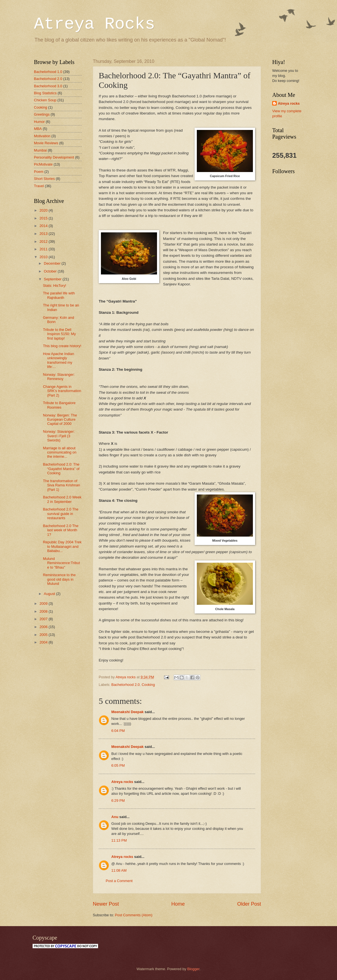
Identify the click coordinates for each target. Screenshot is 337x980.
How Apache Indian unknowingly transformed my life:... (58, 360)
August (50, 594)
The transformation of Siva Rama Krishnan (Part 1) (61, 485)
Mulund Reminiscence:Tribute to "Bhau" (61, 563)
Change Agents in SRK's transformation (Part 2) (62, 391)
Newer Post (106, 904)
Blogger (193, 969)
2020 (44, 210)
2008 (44, 611)
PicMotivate (43, 164)
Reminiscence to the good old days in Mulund (59, 579)
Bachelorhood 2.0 (125, 685)
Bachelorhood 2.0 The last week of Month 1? (61, 530)
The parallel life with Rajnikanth (59, 295)
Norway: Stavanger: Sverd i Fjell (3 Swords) (59, 436)
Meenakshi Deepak (127, 712)
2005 (44, 635)
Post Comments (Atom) (134, 915)
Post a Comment (119, 881)
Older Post (249, 904)
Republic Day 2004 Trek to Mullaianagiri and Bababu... (62, 546)
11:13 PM (119, 840)
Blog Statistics (45, 93)
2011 (44, 249)
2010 (44, 257)
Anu (115, 817)
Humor (39, 122)
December (53, 263)
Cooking (148, 685)
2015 (44, 218)
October (51, 271)
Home (178, 904)
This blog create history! (62, 346)
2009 (44, 604)
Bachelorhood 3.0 (48, 86)
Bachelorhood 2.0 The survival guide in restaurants (61, 514)
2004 (44, 642)
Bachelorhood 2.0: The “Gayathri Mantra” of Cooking (61, 469)
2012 (44, 241)
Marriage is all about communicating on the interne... (60, 452)
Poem (39, 172)
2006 (44, 627)
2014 (44, 226)
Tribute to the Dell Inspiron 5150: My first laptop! (59, 334)
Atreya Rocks (94, 24)
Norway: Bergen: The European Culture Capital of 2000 (60, 420)
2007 (44, 619)
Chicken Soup (45, 100)
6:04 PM (118, 731)
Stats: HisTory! (55, 286)
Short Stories (44, 179)
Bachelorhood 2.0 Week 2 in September (62, 499)
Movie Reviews (46, 143)
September (53, 279)
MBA (38, 129)
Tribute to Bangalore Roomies (59, 405)
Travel (39, 186)
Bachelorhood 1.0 (48, 72)
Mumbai (40, 150)
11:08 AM (119, 870)
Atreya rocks (122, 782)
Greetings (42, 114)
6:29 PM (118, 801)
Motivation (42, 136)
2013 (44, 234)
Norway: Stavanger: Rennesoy (59, 377)
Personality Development (54, 157)
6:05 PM (118, 765)
